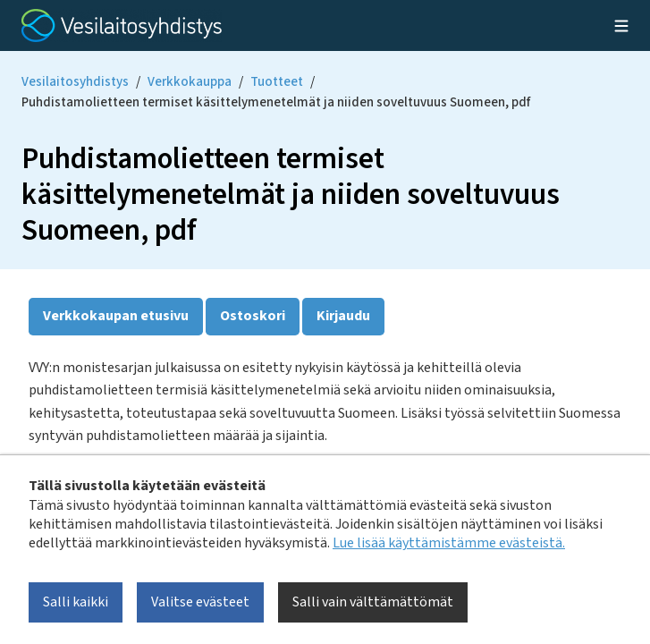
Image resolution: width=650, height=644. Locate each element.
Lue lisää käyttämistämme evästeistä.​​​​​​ (449, 543)
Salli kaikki (76, 602)
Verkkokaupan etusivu (116, 316)
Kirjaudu (343, 316)
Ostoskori (253, 316)
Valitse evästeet (200, 602)
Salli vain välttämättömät (373, 602)
